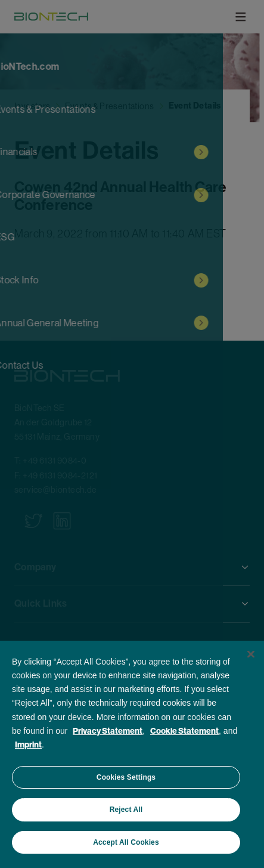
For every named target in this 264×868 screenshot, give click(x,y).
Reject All (126, 810)
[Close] (251, 654)
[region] (132, 754)
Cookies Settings (126, 777)
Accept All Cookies (126, 842)
